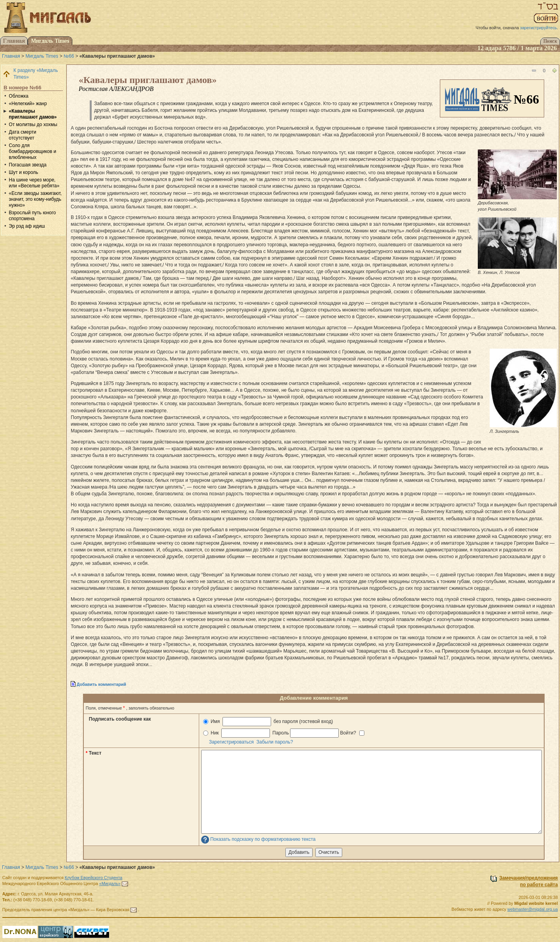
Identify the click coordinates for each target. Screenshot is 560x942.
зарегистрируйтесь (538, 28)
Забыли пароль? (275, 742)
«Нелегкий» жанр (28, 104)
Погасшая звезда (27, 165)
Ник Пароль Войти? (284, 733)
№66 (69, 56)
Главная (11, 56)
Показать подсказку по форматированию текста (263, 839)
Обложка (19, 96)
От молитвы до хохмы (33, 125)
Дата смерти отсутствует (22, 135)
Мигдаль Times (42, 56)
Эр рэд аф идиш (27, 226)
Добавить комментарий (101, 684)
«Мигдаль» (110, 883)
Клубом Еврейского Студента (94, 878)
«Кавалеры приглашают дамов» (33, 114)
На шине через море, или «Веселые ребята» (34, 183)
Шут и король (23, 172)
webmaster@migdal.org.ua (533, 909)
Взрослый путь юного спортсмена (32, 216)
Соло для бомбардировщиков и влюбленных (32, 151)
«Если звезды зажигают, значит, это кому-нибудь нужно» (35, 199)
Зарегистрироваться (231, 742)
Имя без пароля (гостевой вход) (268, 722)
